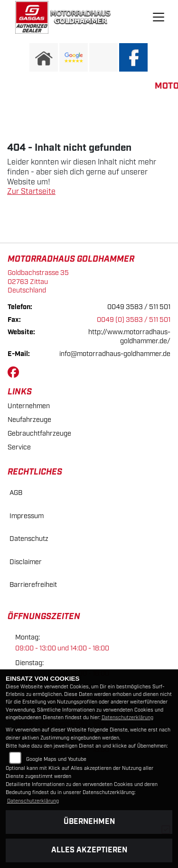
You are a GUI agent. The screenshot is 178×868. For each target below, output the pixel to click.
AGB (16, 493)
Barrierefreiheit (33, 585)
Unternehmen (29, 406)
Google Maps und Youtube (56, 759)
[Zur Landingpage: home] (44, 57)
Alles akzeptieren (89, 850)
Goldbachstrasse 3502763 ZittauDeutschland (38, 282)
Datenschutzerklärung (127, 718)
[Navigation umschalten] (159, 17)
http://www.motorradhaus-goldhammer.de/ (129, 337)
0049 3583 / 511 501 (139, 307)
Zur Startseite (31, 192)
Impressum (27, 516)
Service (19, 447)
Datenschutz (29, 539)
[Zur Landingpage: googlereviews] (74, 57)
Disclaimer (26, 562)
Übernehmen (89, 822)
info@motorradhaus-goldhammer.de (115, 354)
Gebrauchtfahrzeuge (39, 434)
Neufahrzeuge (29, 420)
